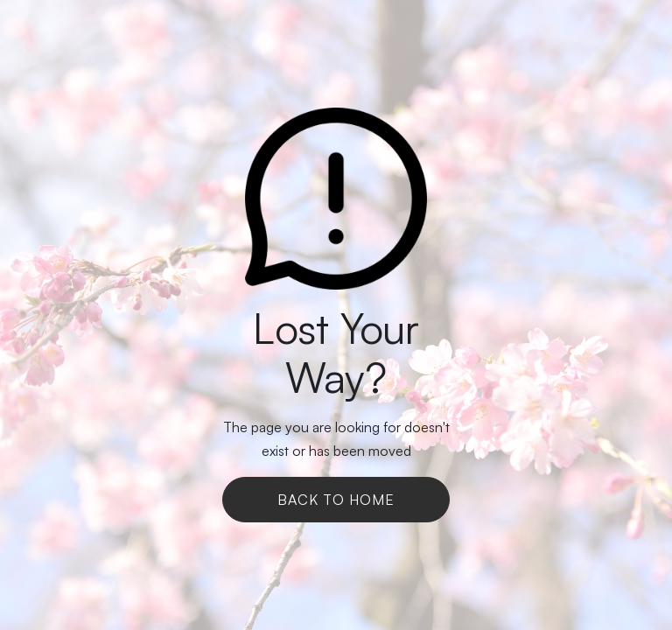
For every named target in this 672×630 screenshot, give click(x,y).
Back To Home (336, 500)
